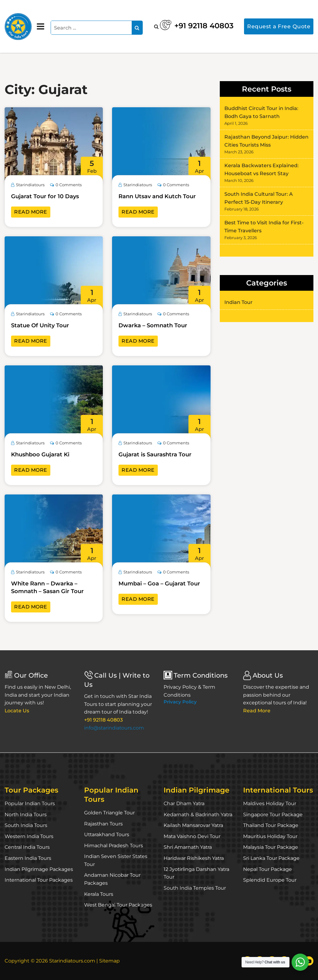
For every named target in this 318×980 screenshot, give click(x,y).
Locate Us (17, 711)
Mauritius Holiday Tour (270, 836)
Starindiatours (28, 185)
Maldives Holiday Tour (270, 803)
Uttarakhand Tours (107, 834)
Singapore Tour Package (273, 815)
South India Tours (26, 825)
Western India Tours (29, 836)
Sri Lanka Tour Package (271, 858)
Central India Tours (27, 847)
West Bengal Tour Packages (118, 905)
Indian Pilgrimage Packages (39, 869)
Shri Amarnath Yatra (188, 847)
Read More (31, 212)
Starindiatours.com (72, 961)
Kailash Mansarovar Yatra (194, 825)
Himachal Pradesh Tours (114, 846)
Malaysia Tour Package (271, 847)
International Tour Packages (39, 880)
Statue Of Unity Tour (40, 325)
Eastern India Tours (28, 858)
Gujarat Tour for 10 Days (45, 196)
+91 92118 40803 (195, 25)
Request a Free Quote (279, 26)
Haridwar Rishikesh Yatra (194, 858)
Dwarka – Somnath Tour (153, 325)
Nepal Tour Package (268, 869)
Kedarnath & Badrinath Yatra (198, 815)
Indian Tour (238, 302)
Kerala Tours (99, 894)
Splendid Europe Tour (270, 880)
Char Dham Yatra (184, 803)
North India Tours (26, 815)
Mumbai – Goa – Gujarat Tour (159, 584)
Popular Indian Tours (30, 803)
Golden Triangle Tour (109, 813)
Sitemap (110, 961)
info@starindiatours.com (114, 728)
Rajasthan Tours (104, 824)
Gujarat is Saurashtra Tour (155, 455)
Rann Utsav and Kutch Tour (157, 196)
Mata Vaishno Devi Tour (192, 836)
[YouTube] (309, 961)
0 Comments (66, 185)
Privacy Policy (180, 702)
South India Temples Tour (195, 888)
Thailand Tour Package (271, 825)
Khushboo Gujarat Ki (40, 455)
